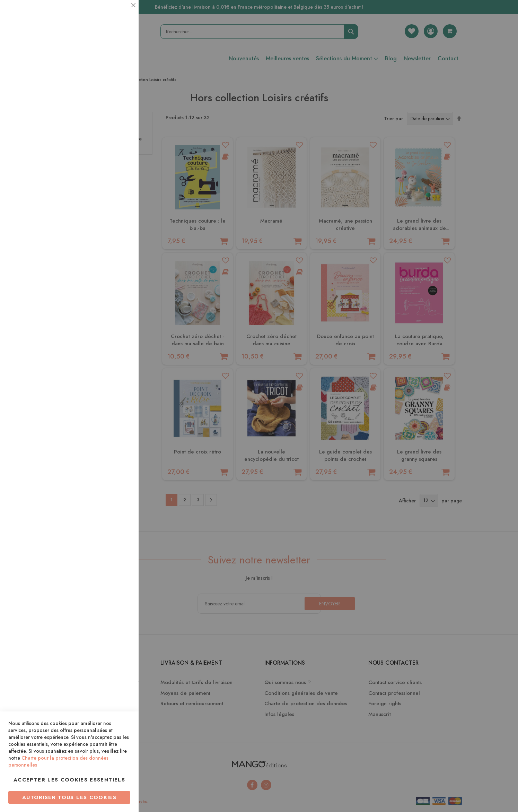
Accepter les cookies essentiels (69, 780)
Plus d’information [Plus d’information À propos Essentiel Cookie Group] (110, 64)
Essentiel (120, 14)
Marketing (120, 168)
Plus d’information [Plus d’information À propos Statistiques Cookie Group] (110, 138)
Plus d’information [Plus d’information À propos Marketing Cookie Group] (110, 211)
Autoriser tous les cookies (69, 797)
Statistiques (120, 94)
